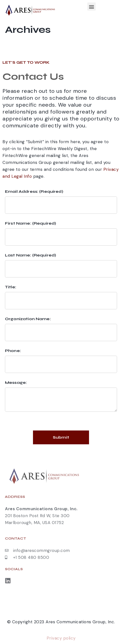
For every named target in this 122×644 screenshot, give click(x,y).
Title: (11, 287)
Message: (16, 382)
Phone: (13, 351)
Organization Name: (28, 319)
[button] (91, 7)
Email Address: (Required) (34, 191)
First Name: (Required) (30, 223)
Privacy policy (61, 638)
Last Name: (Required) (30, 255)
